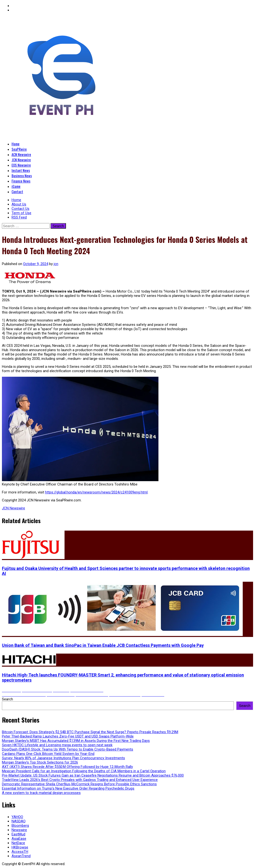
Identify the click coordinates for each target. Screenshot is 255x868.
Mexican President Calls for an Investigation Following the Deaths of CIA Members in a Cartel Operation (84, 771)
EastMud (18, 834)
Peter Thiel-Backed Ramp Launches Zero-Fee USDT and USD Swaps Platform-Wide (68, 736)
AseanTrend (21, 856)
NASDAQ (19, 821)
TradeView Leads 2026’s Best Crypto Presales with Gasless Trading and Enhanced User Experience (80, 780)
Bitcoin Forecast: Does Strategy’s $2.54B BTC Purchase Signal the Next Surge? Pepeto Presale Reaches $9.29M (90, 732)
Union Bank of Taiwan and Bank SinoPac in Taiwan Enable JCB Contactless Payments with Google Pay (103, 645)
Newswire (19, 830)
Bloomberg (20, 826)
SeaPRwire (19, 149)
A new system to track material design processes (41, 793)
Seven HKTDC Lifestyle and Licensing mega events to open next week (57, 745)
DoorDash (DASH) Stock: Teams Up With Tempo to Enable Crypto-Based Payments (68, 749)
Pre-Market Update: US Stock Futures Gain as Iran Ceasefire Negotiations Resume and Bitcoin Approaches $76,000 (93, 775)
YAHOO (17, 817)
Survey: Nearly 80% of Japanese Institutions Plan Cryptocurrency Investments (63, 758)
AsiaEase (19, 839)
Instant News (21, 170)
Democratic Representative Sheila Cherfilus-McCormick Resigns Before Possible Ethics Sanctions (79, 784)
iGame (16, 186)
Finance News (21, 181)
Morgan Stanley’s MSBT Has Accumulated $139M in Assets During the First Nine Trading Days (76, 741)
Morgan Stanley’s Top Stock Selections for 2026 (40, 762)
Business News (22, 176)
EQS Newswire (21, 165)
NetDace (18, 843)
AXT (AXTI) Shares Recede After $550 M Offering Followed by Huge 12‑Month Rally (67, 767)
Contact (17, 191)
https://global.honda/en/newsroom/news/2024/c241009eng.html (96, 492)
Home (16, 144)
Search (7, 699)
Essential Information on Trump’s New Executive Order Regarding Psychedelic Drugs (68, 788)
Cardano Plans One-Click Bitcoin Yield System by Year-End (48, 754)
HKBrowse (20, 847)
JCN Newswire (21, 160)
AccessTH (20, 852)
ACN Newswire (21, 154)
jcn (56, 264)
